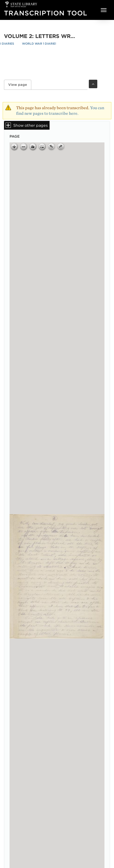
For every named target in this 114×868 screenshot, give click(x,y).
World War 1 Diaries (40, 44)
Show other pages (30, 125)
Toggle (93, 84)
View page (20, 85)
